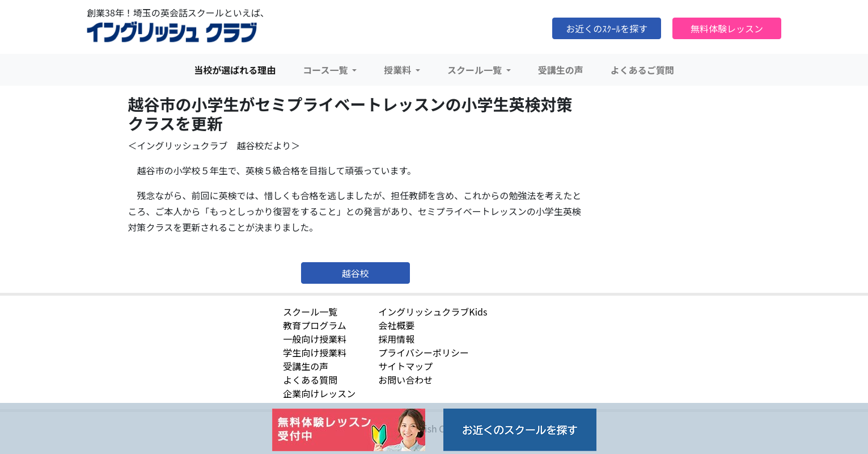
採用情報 (396, 339)
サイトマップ (405, 366)
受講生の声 (561, 70)
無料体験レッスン (727, 28)
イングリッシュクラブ (172, 32)
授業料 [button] (399, 70)
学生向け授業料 (315, 352)
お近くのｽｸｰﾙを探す (607, 28)
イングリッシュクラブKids (433, 312)
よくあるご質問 (642, 70)
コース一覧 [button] (326, 70)
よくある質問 (310, 380)
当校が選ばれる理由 (235, 70)
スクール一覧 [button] (476, 70)
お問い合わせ (405, 380)
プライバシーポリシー (424, 352)
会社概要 (396, 325)
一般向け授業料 (315, 339)
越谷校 (355, 273)
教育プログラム (315, 325)
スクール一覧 (310, 312)
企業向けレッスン (319, 393)
